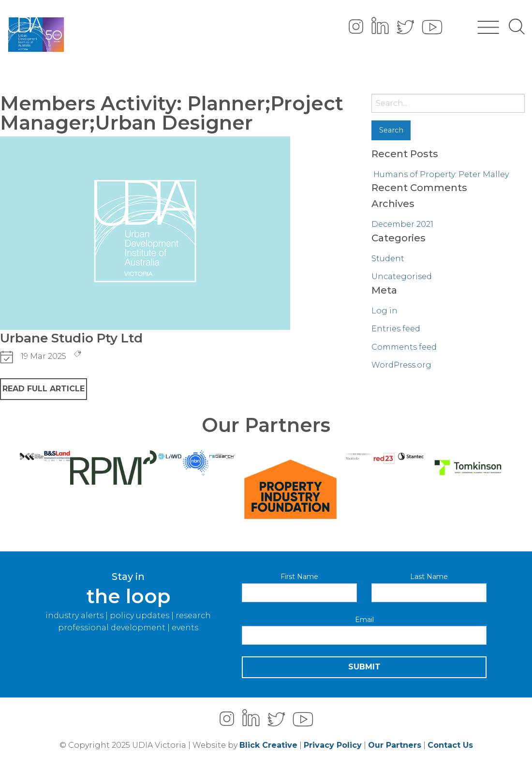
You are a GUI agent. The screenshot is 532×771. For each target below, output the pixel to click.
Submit (364, 667)
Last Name (429, 577)
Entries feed (396, 329)
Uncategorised (402, 276)
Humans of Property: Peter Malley (441, 174)
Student (388, 259)
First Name (299, 577)
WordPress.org (401, 365)
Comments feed (404, 347)
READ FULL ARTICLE (44, 389)
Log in (384, 311)
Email (364, 620)
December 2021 (402, 224)
